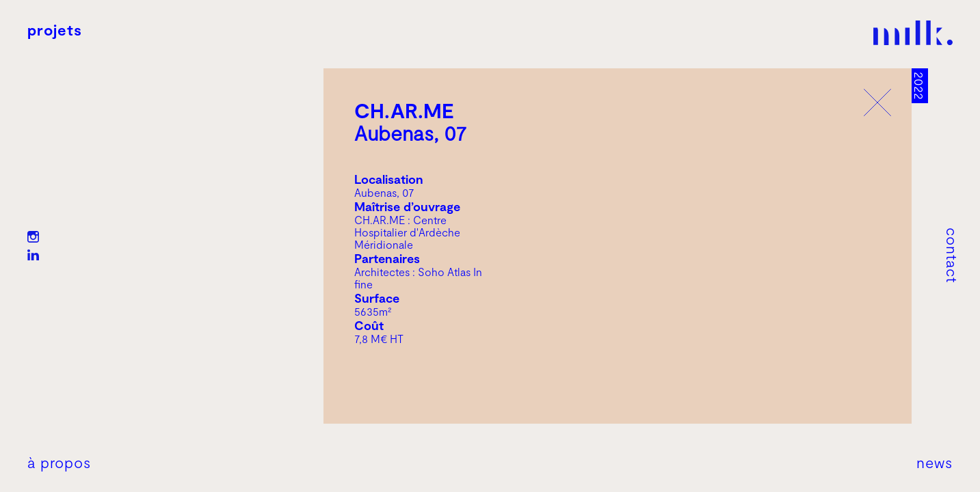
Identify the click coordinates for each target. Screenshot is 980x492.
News (935, 462)
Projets (55, 29)
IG (33, 237)
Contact (953, 255)
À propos (59, 462)
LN (33, 255)
